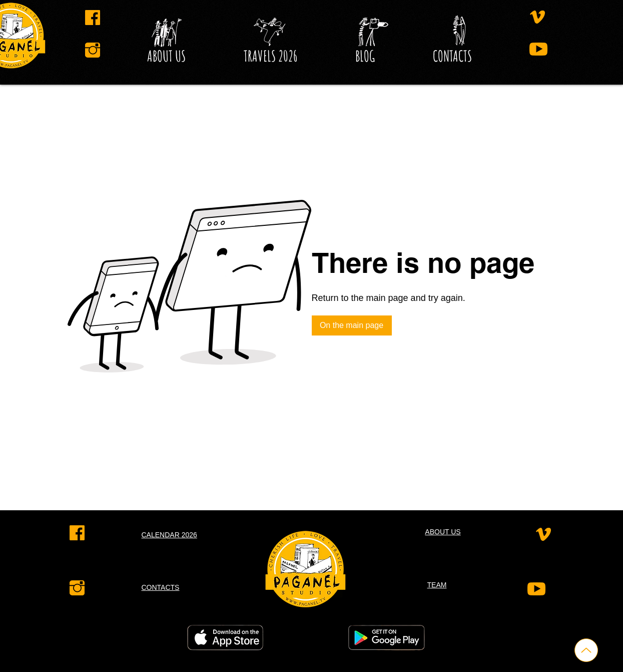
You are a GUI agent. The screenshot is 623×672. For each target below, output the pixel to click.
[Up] (586, 650)
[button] (365, 56)
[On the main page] (352, 325)
